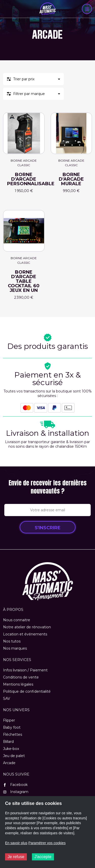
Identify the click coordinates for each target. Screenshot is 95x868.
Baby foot (12, 727)
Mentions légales (18, 684)
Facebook (15, 785)
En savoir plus (16, 843)
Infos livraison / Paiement (25, 670)
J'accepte (43, 857)
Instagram (16, 792)
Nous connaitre (17, 620)
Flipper (9, 720)
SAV (7, 699)
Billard (8, 742)
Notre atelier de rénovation (27, 627)
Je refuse (16, 857)
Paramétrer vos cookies (47, 843)
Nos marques (15, 648)
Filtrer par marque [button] (29, 94)
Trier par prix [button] (24, 79)
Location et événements (25, 634)
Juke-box (11, 749)
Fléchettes (13, 734)
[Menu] (87, 9)
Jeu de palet (14, 756)
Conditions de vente (21, 677)
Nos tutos (12, 641)
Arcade (9, 763)
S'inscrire (48, 528)
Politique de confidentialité (27, 691)
